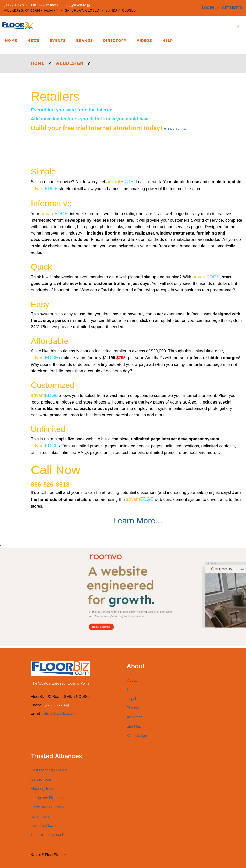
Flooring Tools (43, 789)
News (34, 41)
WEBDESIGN (69, 63)
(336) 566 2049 (79, 5)
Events (58, 41)
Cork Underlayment (47, 835)
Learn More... (138, 521)
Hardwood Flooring (47, 798)
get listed (232, 8)
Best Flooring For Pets (49, 770)
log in (208, 8)
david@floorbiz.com (60, 713)
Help (168, 41)
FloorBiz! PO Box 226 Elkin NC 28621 (32, 5)
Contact (133, 690)
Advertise (135, 717)
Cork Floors (40, 816)
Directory (115, 41)
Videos (145, 41)
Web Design (137, 736)
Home (11, 41)
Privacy (133, 708)
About (132, 680)
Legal (132, 699)
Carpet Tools (41, 779)
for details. (176, 129)
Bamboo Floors (44, 825)
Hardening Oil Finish (47, 807)
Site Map (134, 726)
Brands (84, 41)
